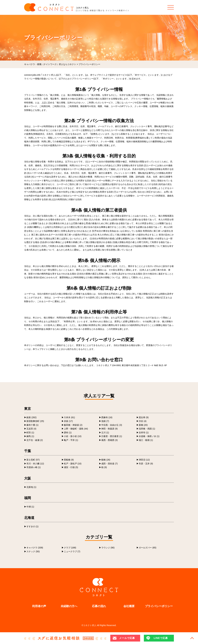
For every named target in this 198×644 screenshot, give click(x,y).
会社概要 (129, 606)
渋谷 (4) (143, 421)
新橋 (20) (143, 425)
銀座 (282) (31, 417)
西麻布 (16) (107, 417)
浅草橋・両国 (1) (147, 429)
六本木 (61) (69, 417)
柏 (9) (104, 467)
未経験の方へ (69, 606)
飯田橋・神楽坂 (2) (73, 425)
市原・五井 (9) (146, 464)
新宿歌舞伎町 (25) (35, 421)
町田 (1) (30, 433)
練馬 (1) (30, 436)
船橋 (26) (106, 460)
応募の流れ (99, 606)
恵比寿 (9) (144, 417)
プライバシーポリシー (159, 606)
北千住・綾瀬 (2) (35, 440)
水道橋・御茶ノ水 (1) (149, 436)
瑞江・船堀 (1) (146, 440)
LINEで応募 (161, 638)
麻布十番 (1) (32, 425)
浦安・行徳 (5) (71, 467)
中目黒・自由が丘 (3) (112, 425)
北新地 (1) (31, 487)
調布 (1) (68, 433)
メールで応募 (127, 638)
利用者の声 (39, 606)
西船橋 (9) (69, 460)
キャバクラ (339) (35, 548)
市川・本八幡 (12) (35, 464)
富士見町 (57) (33, 460)
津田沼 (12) (144, 460)
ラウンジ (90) (108, 548)
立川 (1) (105, 433)
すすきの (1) (32, 526)
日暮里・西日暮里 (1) (112, 436)
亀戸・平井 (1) (71, 440)
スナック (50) (33, 551)
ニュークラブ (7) (72, 551)
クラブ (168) (70, 548)
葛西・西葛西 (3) (109, 440)
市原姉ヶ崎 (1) (33, 467)
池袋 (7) (105, 421)
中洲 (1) (30, 507)
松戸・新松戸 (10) (73, 464)
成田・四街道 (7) (109, 464)
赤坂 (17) (68, 421)
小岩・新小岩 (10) (73, 436)
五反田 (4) (31, 429)
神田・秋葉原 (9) (109, 429)
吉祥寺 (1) (144, 433)
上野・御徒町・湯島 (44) (76, 429)
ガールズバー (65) (147, 548)
